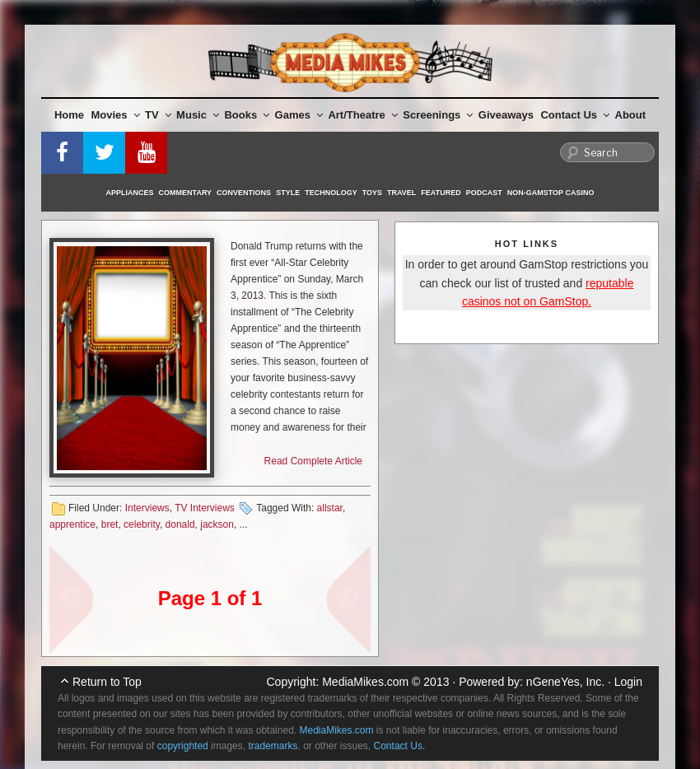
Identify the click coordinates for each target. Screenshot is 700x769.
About (631, 115)
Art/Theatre (362, 115)
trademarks (273, 746)
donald (180, 524)
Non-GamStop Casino (551, 193)
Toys (372, 193)
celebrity (142, 524)
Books (247, 115)
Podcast (484, 193)
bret (110, 524)
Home (69, 115)
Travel (401, 193)
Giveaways (506, 115)
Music (198, 115)
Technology (331, 193)
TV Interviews (205, 508)
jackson (217, 524)
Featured (441, 193)
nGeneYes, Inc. (565, 682)
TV (158, 115)
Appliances (130, 193)
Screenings (438, 115)
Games (299, 115)
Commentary (186, 193)
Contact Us (575, 115)
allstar (330, 508)
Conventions (244, 193)
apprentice (72, 524)
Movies (116, 115)
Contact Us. (400, 746)
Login (628, 682)
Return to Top (107, 682)
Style (288, 193)
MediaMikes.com (365, 682)
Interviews (147, 508)
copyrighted (183, 746)
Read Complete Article (313, 461)
